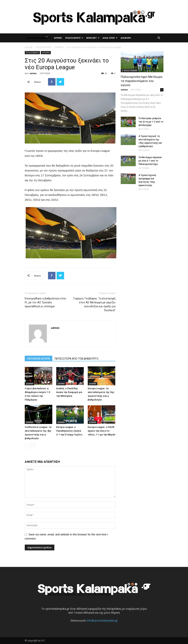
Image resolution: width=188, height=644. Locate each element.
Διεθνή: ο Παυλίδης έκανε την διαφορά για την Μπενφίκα (69, 392)
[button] (159, 38)
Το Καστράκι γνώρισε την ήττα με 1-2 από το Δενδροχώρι (151, 122)
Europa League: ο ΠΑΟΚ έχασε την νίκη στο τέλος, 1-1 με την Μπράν (101, 431)
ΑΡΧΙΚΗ (58, 38)
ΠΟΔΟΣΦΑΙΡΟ (74, 38)
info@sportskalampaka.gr (102, 620)
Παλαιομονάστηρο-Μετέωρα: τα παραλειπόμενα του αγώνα (142, 81)
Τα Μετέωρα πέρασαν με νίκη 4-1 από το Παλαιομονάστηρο (150, 161)
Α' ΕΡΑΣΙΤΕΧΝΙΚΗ (130, 71)
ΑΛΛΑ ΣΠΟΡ (110, 38)
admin (33, 73)
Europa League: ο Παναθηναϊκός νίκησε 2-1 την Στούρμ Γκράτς (69, 431)
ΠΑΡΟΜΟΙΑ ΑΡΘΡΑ (39, 359)
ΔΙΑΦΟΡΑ (126, 38)
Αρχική (28, 47)
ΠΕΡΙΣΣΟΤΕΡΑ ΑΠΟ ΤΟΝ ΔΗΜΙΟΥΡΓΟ (76, 359)
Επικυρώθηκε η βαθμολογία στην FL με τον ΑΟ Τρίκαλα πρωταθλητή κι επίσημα (45, 302)
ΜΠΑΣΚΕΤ (93, 38)
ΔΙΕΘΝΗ (59, 47)
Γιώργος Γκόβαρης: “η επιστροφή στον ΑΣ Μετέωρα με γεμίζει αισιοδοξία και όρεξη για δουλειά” (94, 304)
